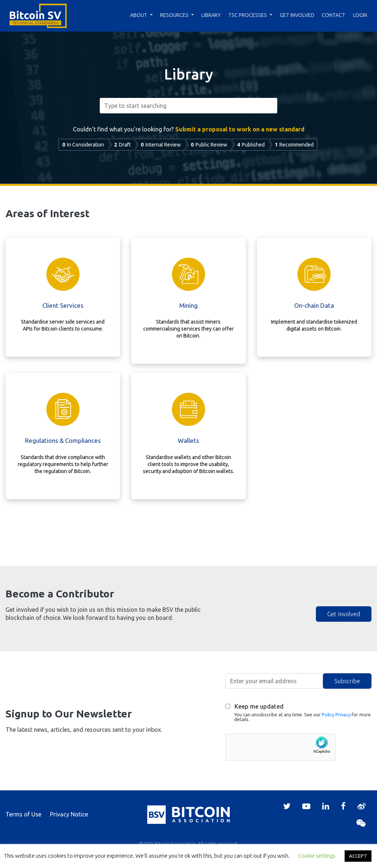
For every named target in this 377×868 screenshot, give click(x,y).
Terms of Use (23, 814)
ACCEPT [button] (358, 856)
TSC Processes (248, 15)
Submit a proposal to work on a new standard (240, 129)
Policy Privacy (336, 714)
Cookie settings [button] (317, 856)
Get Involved (297, 15)
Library (211, 15)
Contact (334, 15)
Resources (174, 15)
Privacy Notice (69, 814)
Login (360, 15)
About (139, 15)
